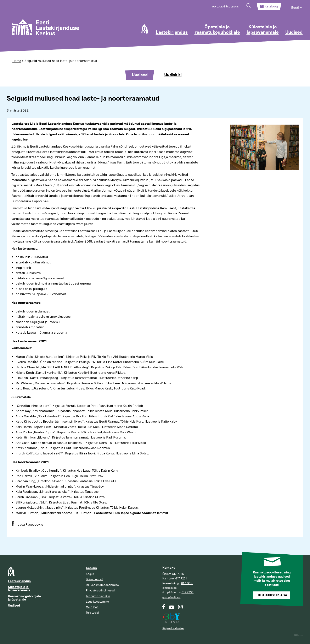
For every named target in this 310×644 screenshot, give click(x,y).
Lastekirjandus (172, 32)
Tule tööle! (92, 613)
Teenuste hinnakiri (98, 596)
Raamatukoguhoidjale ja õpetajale (24, 598)
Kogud (90, 574)
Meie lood (92, 607)
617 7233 (187, 592)
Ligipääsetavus (228, 6)
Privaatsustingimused (100, 591)
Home (17, 61)
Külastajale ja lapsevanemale (263, 30)
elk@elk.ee (170, 588)
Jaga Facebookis (30, 525)
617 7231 (181, 579)
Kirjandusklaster (173, 628)
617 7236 (178, 574)
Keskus (91, 568)
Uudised (294, 32)
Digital (299, 635)
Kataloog (271, 6)
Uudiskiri (173, 75)
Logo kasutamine (97, 602)
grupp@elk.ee (171, 597)
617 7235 (187, 583)
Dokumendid (94, 579)
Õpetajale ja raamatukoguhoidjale (217, 30)
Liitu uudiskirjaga (272, 595)
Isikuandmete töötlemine (102, 585)
